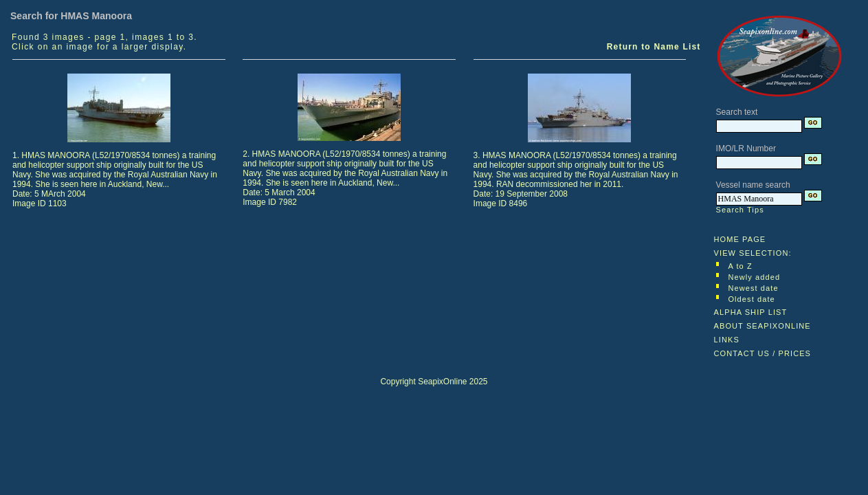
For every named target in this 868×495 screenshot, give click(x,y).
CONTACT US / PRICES (763, 353)
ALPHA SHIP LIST (751, 312)
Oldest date (751, 299)
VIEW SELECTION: (753, 253)
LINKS (727, 340)
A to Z (740, 266)
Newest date (753, 288)
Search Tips (740, 210)
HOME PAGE (740, 239)
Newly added (754, 277)
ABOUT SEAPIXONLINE (763, 326)
